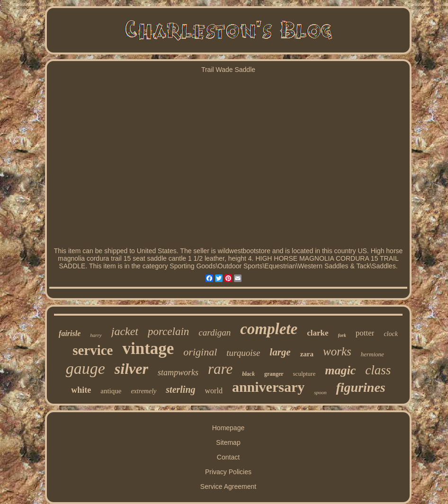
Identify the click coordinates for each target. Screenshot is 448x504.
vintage (148, 349)
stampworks (178, 372)
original (200, 352)
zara (307, 354)
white (81, 390)
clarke (318, 333)
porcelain (168, 332)
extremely (143, 391)
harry (96, 335)
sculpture (305, 374)
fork (342, 335)
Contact (228, 457)
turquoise (243, 353)
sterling (180, 389)
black (248, 374)
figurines (360, 387)
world (214, 391)
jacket (125, 331)
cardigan (215, 332)
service (93, 350)
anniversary (268, 387)
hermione (372, 354)
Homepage (228, 428)
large (280, 352)
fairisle (70, 333)
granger (274, 374)
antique (111, 391)
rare (220, 369)
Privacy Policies (228, 472)
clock (391, 334)
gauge (85, 368)
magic (340, 370)
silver (131, 369)
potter (365, 333)
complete (269, 329)
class (378, 370)
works (337, 351)
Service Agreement (228, 486)
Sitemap (228, 442)
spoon (320, 392)
